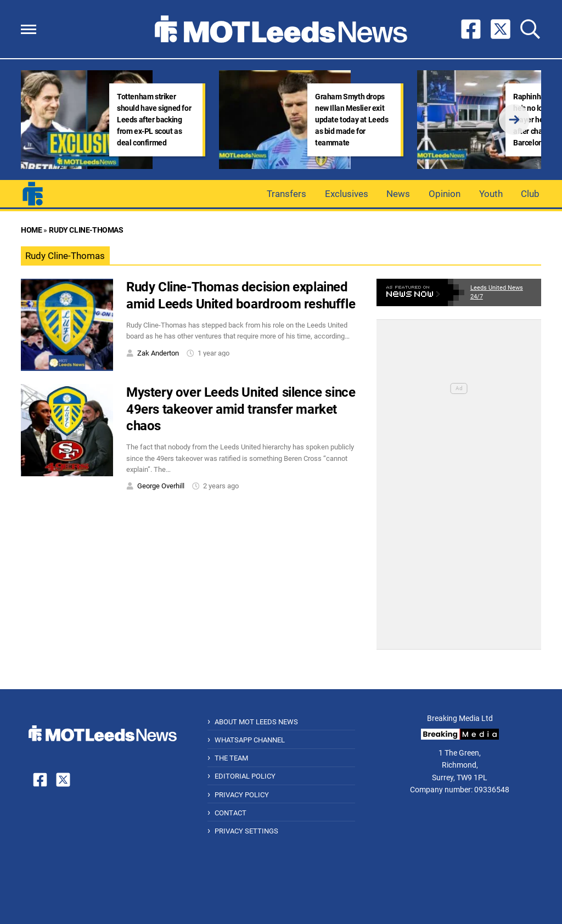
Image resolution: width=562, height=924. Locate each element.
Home (31, 230)
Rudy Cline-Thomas (86, 230)
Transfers (286, 194)
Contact (231, 813)
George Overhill (161, 486)
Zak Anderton (158, 353)
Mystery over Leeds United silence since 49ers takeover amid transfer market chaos (241, 409)
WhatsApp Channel (250, 740)
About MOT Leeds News (256, 722)
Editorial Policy (245, 776)
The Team (231, 758)
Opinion (445, 194)
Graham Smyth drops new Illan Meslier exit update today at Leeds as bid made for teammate (352, 120)
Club (530, 194)
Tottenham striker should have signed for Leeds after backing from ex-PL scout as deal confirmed (154, 120)
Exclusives (347, 194)
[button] (29, 29)
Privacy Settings (246, 831)
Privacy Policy (242, 795)
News (398, 194)
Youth (491, 194)
